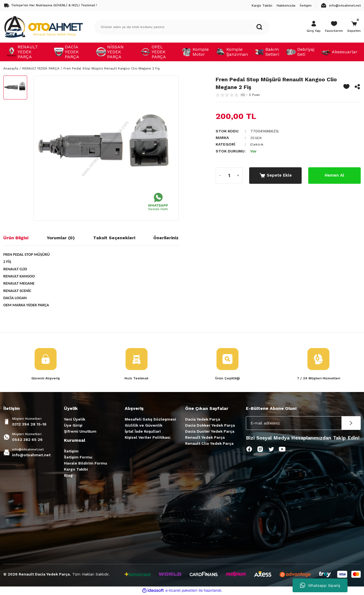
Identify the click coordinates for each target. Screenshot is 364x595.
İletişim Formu (78, 458)
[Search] (182, 27)
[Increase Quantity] (238, 175)
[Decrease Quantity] (220, 175)
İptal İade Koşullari (143, 432)
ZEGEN (257, 138)
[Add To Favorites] (346, 87)
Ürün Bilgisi (16, 238)
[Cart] (354, 27)
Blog (68, 476)
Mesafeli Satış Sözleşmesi (150, 420)
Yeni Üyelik (75, 420)
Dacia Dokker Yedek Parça (210, 426)
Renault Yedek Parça (205, 438)
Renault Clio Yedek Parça (209, 444)
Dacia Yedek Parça (203, 420)
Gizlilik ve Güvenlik (144, 426)
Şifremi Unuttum (80, 432)
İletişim (71, 452)
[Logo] (43, 27)
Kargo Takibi (76, 470)
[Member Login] (314, 27)
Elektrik (257, 144)
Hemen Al (334, 175)
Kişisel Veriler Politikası (148, 438)
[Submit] (351, 424)
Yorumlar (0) (61, 238)
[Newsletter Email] (303, 424)
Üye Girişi (73, 426)
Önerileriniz (166, 238)
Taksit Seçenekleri (114, 238)
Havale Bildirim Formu (86, 464)
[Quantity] (229, 175)
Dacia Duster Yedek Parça (210, 432)
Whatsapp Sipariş (320, 585)
